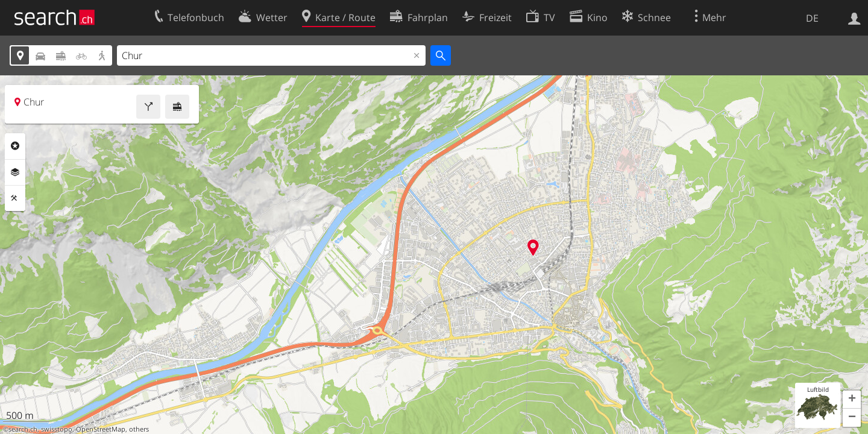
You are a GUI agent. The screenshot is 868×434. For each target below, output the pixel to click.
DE (812, 18)
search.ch (23, 429)
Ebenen (15, 172)
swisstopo (57, 429)
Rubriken (15, 146)
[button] (852, 400)
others (139, 429)
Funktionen (15, 198)
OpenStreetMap (101, 429)
